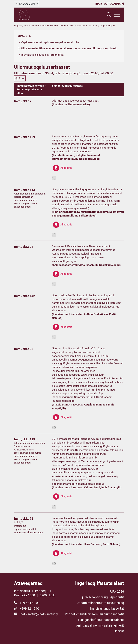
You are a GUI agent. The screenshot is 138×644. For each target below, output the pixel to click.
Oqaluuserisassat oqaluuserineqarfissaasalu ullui (50, 42)
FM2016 (93, 26)
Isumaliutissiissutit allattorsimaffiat (42, 55)
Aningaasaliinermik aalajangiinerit (100, 625)
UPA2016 (24, 36)
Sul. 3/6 (19, 522)
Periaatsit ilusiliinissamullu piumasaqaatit (94, 614)
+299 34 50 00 (30, 603)
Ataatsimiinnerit (32, 26)
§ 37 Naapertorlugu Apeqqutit (103, 597)
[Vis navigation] (117, 15)
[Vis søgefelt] (109, 15)
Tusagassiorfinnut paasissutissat (101, 620)
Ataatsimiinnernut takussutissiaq (58, 26)
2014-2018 (82, 26)
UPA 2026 (117, 591)
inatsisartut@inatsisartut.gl (39, 614)
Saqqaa (18, 26)
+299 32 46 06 (30, 608)
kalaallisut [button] (25, 4)
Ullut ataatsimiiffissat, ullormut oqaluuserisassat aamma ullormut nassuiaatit (69, 48)
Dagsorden (105, 26)
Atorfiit (119, 631)
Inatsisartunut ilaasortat (107, 608)
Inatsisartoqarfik (110, 4)
